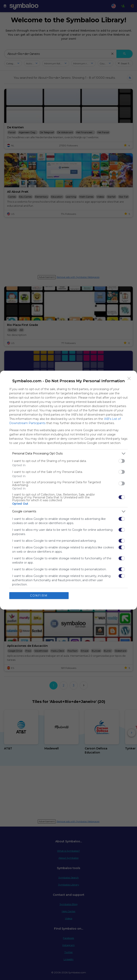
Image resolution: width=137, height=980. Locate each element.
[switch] (122, 461)
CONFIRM (39, 596)
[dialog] (68, 490)
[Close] (129, 379)
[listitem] (68, 454)
